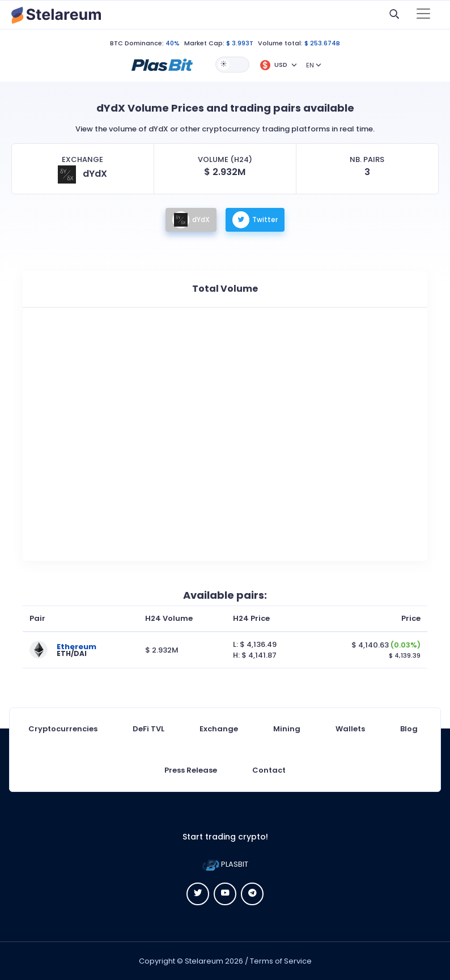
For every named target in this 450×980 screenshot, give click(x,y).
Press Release (191, 770)
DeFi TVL (148, 729)
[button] (162, 64)
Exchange (219, 729)
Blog (409, 729)
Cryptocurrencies (63, 729)
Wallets (350, 729)
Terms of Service (281, 961)
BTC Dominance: (137, 43)
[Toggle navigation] (423, 15)
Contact (269, 770)
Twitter (255, 220)
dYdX (191, 220)
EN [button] (310, 65)
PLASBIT (225, 864)
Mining (287, 729)
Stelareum (204, 961)
